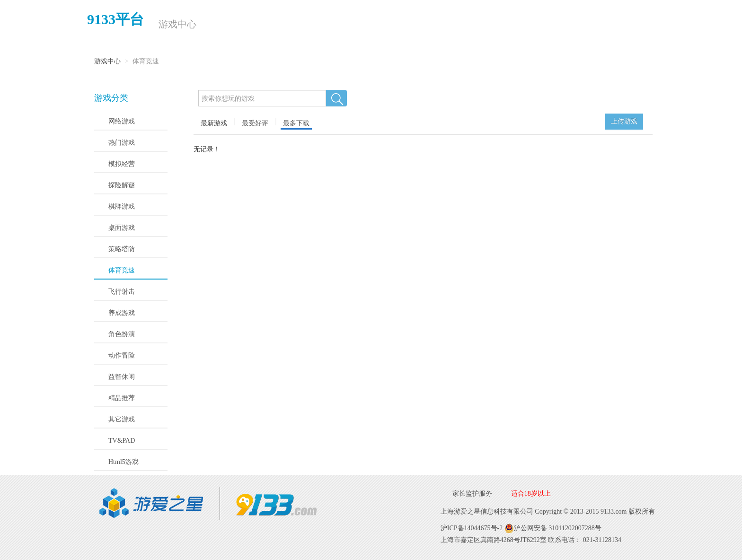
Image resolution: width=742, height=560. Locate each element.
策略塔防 (122, 249)
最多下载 (296, 123)
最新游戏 (214, 123)
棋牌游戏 (122, 206)
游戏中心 (177, 24)
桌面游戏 (122, 228)
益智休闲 (122, 377)
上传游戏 (624, 121)
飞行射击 (122, 292)
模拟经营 (122, 164)
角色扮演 (122, 334)
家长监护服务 (472, 494)
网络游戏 (122, 121)
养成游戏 (122, 313)
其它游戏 (122, 419)
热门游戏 (122, 143)
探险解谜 (122, 185)
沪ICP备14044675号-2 (472, 528)
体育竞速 (122, 270)
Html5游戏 (124, 462)
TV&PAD (122, 441)
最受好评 (255, 123)
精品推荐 (122, 398)
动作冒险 (122, 355)
